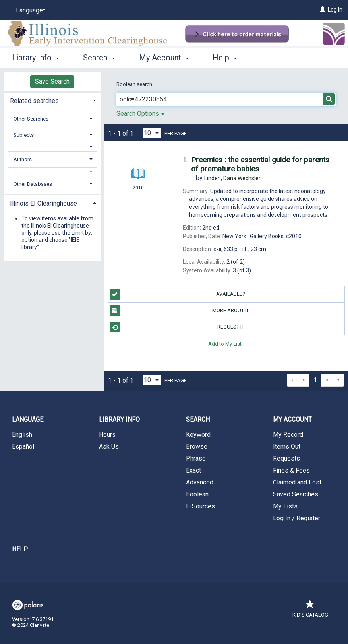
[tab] (52, 100)
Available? (178, 294)
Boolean (197, 494)
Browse (197, 447)
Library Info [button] (36, 58)
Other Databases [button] (33, 184)
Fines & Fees (291, 470)
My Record (288, 435)
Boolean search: (135, 84)
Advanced (200, 482)
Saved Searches (296, 494)
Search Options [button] (140, 114)
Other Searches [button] (31, 119)
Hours (107, 435)
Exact (193, 470)
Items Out (287, 447)
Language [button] (28, 419)
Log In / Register (297, 518)
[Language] (29, 10)
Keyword (198, 435)
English (22, 435)
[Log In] (323, 10)
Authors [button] (23, 159)
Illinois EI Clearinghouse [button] (43, 203)
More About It (180, 311)
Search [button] (99, 58)
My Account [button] (164, 58)
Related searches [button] (34, 101)
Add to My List (225, 343)
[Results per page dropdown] (152, 133)
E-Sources (200, 506)
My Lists (285, 506)
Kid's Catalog (310, 611)
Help (20, 549)
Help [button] (225, 58)
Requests (286, 458)
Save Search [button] (52, 81)
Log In (335, 10)
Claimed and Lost (297, 482)
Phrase (196, 458)
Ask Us (109, 447)
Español (23, 447)
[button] (52, 147)
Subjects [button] (24, 135)
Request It (177, 327)
